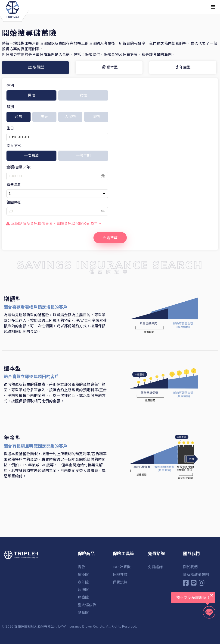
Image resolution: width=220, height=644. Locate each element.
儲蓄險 (83, 612)
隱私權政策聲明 (196, 575)
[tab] (35, 68)
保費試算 (120, 582)
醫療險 (83, 575)
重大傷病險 (87, 605)
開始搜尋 (110, 238)
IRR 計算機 (122, 568)
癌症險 (83, 597)
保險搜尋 (120, 575)
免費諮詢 (155, 568)
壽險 (81, 568)
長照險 (83, 590)
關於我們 (190, 568)
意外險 (83, 582)
